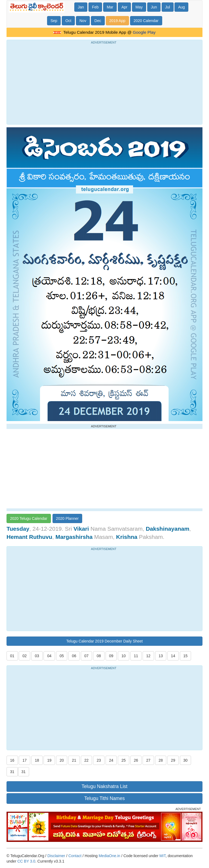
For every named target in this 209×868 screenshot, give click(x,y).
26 (136, 760)
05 (62, 656)
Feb (95, 7)
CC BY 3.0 (26, 861)
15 (186, 656)
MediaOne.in (109, 856)
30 (186, 760)
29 (173, 760)
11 (136, 656)
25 (124, 760)
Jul (168, 7)
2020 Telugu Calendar (29, 518)
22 (87, 760)
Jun (154, 7)
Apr (124, 7)
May (139, 7)
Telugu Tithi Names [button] (105, 798)
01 (12, 656)
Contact (75, 856)
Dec (98, 21)
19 (49, 760)
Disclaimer (56, 856)
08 (99, 656)
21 (74, 760)
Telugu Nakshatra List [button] (104, 786)
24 (111, 760)
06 (74, 656)
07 (87, 656)
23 (99, 760)
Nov (83, 21)
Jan (81, 7)
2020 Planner (67, 518)
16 (12, 760)
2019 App (117, 21)
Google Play (144, 32)
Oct (68, 21)
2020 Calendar (146, 21)
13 (161, 656)
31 (12, 772)
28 (161, 760)
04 (49, 656)
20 (62, 760)
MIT (163, 856)
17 (24, 760)
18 (37, 760)
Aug (181, 7)
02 (24, 656)
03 (37, 656)
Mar (110, 7)
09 (111, 656)
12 (148, 656)
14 (173, 656)
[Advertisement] (104, 84)
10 (124, 656)
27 (148, 760)
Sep (54, 21)
